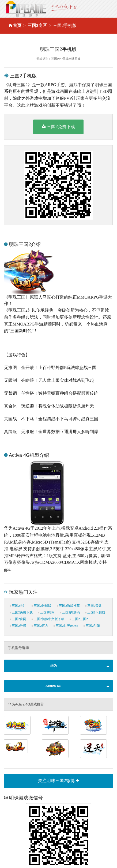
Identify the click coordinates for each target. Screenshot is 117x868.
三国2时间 (46, 612)
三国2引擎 (92, 626)
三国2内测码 (70, 612)
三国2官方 (40, 626)
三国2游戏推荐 (68, 606)
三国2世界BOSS (66, 626)
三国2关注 (18, 606)
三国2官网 (18, 619)
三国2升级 (18, 626)
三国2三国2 (79, 619)
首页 (17, 25)
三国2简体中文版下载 (48, 619)
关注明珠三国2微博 (59, 781)
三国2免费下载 (58, 126)
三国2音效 (93, 606)
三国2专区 (37, 25)
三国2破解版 (41, 606)
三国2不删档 (95, 612)
